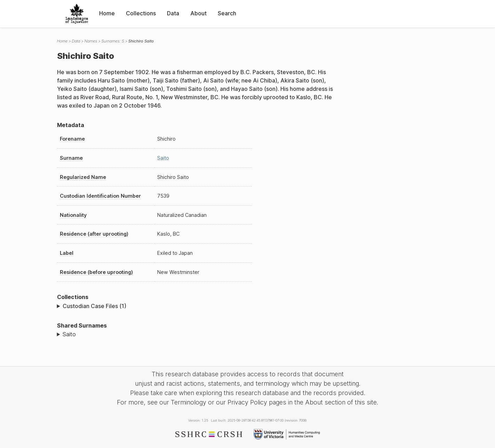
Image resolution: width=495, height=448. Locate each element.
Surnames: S (113, 41)
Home (107, 13)
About (198, 13)
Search (227, 13)
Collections (141, 13)
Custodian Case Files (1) (94, 306)
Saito (163, 158)
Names (91, 41)
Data (173, 13)
